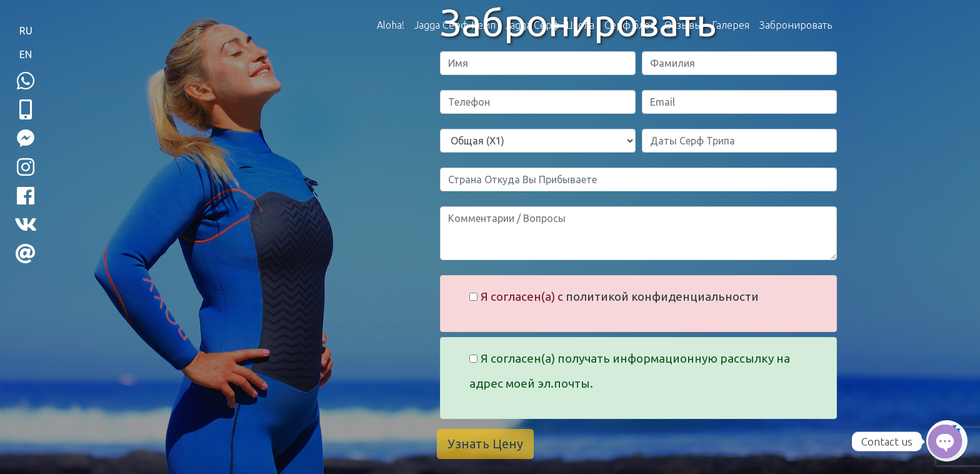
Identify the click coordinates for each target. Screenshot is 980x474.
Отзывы (683, 25)
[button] (26, 109)
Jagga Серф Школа (550, 25)
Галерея (731, 25)
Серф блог (629, 25)
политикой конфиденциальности (662, 296)
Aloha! (391, 25)
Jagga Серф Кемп (455, 25)
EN (26, 54)
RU (26, 31)
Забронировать (796, 25)
